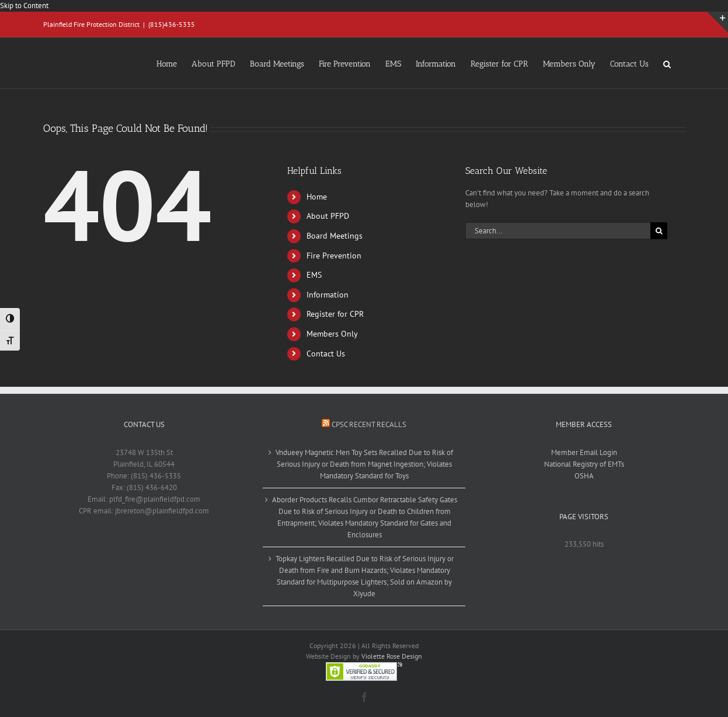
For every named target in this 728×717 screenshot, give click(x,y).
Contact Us (326, 354)
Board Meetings (335, 236)
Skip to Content (24, 6)
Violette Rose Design (392, 656)
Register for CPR (335, 314)
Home (317, 197)
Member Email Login (584, 452)
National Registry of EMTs (584, 464)
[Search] (659, 231)
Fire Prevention (334, 256)
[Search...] (558, 231)
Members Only (332, 334)
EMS (314, 275)
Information (328, 295)
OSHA (584, 476)
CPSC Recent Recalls (369, 424)
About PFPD (328, 216)
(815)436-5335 (172, 24)
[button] (667, 63)
